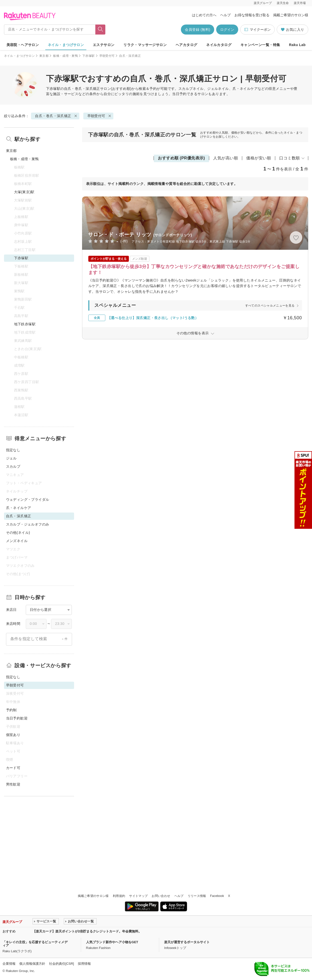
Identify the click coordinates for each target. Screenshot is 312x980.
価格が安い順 (259, 158)
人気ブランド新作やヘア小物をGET (112, 942)
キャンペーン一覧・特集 (260, 45)
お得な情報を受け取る (252, 15)
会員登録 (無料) (198, 30)
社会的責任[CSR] (62, 964)
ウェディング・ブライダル (28, 500)
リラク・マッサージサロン (145, 45)
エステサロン (104, 45)
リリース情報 (197, 896)
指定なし (13, 450)
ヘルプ (225, 15)
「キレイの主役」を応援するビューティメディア (35, 944)
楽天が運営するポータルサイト (187, 942)
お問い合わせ (161, 896)
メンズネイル (17, 541)
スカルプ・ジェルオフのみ (28, 524)
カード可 (13, 768)
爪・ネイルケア (19, 508)
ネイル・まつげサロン (66, 45)
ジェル (11, 458)
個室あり (13, 735)
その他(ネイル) (18, 533)
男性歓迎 (13, 784)
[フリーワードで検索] (100, 30)
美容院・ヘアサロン (23, 45)
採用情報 (84, 964)
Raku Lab (297, 45)
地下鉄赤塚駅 (25, 324)
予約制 (11, 710)
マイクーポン (257, 30)
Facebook (217, 896)
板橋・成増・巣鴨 (65, 56)
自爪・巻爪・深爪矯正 (82, 89)
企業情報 (9, 964)
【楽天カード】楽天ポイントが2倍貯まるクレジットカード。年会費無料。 (87, 931)
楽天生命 (283, 3)
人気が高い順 (226, 158)
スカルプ (13, 466)
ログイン (227, 30)
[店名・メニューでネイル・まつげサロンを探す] (50, 30)
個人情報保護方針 (32, 964)
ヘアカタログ (187, 45)
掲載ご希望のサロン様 (291, 15)
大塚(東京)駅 (24, 192)
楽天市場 (300, 3)
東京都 (44, 56)
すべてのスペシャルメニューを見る (270, 306)
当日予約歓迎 (17, 718)
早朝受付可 (107, 56)
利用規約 (119, 896)
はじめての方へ (204, 15)
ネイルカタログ (219, 45)
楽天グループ (263, 3)
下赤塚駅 (88, 56)
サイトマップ (138, 896)
